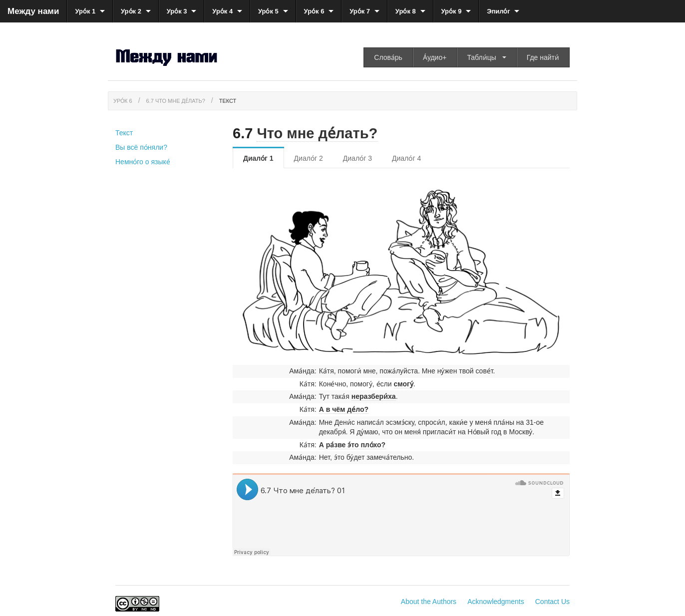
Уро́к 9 (452, 11)
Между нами (33, 11)
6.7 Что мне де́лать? (176, 101)
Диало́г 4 (406, 158)
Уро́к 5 (268, 11)
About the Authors (429, 602)
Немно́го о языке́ (143, 162)
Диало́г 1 (258, 158)
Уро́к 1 (85, 11)
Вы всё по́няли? (141, 147)
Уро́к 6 (314, 11)
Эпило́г (499, 11)
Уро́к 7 (360, 11)
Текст (228, 101)
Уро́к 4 (222, 11)
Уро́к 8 (406, 11)
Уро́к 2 (131, 11)
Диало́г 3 (357, 158)
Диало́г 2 (309, 158)
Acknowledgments (496, 602)
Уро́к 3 (177, 11)
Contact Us (552, 602)
